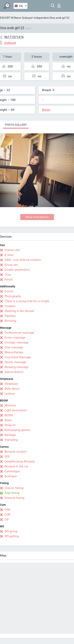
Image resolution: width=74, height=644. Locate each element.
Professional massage (19, 333)
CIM (7, 510)
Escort (9, 291)
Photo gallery (16, 125)
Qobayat (27, 18)
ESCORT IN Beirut (11, 18)
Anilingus (11, 476)
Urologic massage (17, 342)
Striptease (11, 384)
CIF (7, 519)
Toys (8, 275)
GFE (7, 457)
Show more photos (37, 217)
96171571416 (14, 37)
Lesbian (10, 394)
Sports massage (15, 362)
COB (7, 515)
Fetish (9, 280)
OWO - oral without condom (23, 260)
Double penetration (17, 270)
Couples (10, 306)
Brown (46, 110)
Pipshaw (10, 316)
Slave (8, 420)
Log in (59, 6)
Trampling (11, 440)
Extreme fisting (14, 498)
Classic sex (12, 250)
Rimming (10, 321)
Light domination (16, 410)
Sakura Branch (14, 372)
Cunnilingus (12, 471)
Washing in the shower (19, 311)
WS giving (11, 531)
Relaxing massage (16, 367)
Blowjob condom (16, 452)
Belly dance (12, 389)
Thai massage (14, 347)
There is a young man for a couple (27, 301)
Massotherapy (14, 352)
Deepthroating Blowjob (20, 461)
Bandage (10, 435)
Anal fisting (12, 493)
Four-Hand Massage (18, 357)
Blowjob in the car (16, 466)
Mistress (10, 405)
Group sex (11, 265)
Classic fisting (14, 488)
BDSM (9, 415)
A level (9, 255)
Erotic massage (15, 338)
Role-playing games (17, 430)
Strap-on (10, 425)
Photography (13, 296)
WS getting (12, 536)
